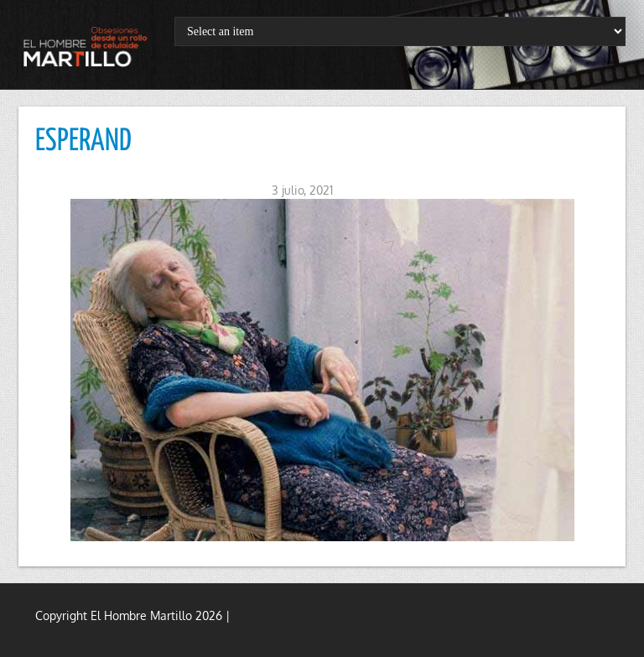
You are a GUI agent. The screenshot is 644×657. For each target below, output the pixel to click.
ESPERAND (83, 142)
